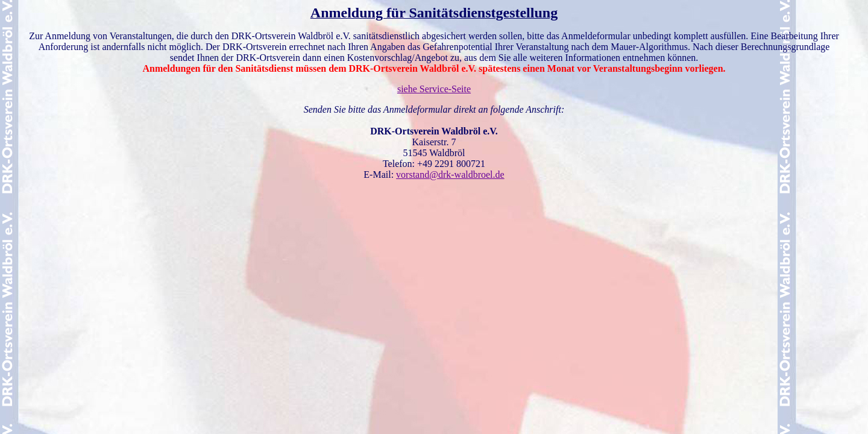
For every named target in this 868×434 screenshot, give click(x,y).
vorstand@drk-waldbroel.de (450, 175)
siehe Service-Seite (434, 89)
